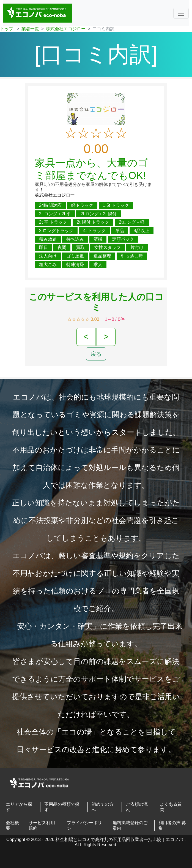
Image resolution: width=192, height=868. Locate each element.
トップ (7, 29)
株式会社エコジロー (66, 29)
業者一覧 (30, 29)
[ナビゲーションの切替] (181, 13)
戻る (96, 354)
